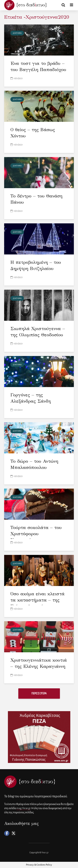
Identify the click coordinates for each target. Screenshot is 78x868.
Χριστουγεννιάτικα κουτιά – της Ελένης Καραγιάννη (39, 663)
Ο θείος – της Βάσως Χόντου (33, 133)
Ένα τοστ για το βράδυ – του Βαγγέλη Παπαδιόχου (38, 66)
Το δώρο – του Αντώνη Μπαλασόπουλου (34, 464)
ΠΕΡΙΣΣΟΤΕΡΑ (39, 694)
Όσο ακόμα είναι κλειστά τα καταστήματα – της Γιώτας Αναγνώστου (37, 600)
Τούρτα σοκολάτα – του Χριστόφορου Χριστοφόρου (36, 534)
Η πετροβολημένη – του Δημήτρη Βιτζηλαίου (36, 265)
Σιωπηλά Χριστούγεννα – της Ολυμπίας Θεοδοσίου (38, 332)
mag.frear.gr (23, 808)
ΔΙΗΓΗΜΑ (17, 33)
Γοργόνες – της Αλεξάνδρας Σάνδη (31, 398)
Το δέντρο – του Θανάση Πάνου (36, 199)
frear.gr (45, 852)
